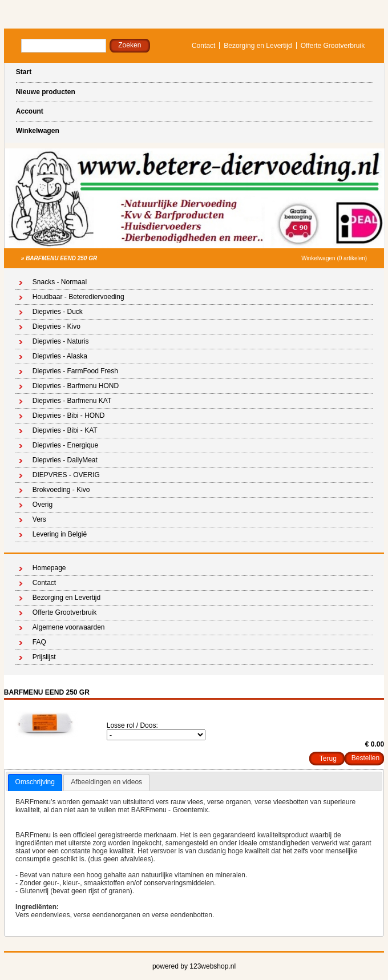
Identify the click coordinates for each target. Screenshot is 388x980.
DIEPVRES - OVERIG (66, 475)
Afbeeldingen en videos (106, 782)
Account (30, 111)
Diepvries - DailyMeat (65, 460)
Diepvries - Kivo (56, 326)
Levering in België (60, 534)
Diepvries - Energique (65, 445)
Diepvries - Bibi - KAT (65, 430)
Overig (43, 505)
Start (24, 72)
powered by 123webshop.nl (194, 966)
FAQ (39, 642)
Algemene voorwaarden (69, 627)
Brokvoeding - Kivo (61, 490)
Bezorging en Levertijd (258, 46)
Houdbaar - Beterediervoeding (78, 297)
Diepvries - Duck (58, 312)
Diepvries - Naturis (61, 341)
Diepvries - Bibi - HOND (69, 416)
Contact (203, 46)
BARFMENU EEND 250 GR (61, 258)
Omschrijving (35, 782)
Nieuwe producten (46, 92)
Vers (39, 519)
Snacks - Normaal (60, 282)
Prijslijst (44, 657)
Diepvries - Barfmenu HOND (76, 386)
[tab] (35, 783)
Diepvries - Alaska (60, 356)
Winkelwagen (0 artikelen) (334, 258)
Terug (328, 759)
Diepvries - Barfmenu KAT (72, 401)
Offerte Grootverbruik (333, 46)
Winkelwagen (38, 131)
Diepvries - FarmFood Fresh (75, 371)
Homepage (49, 568)
